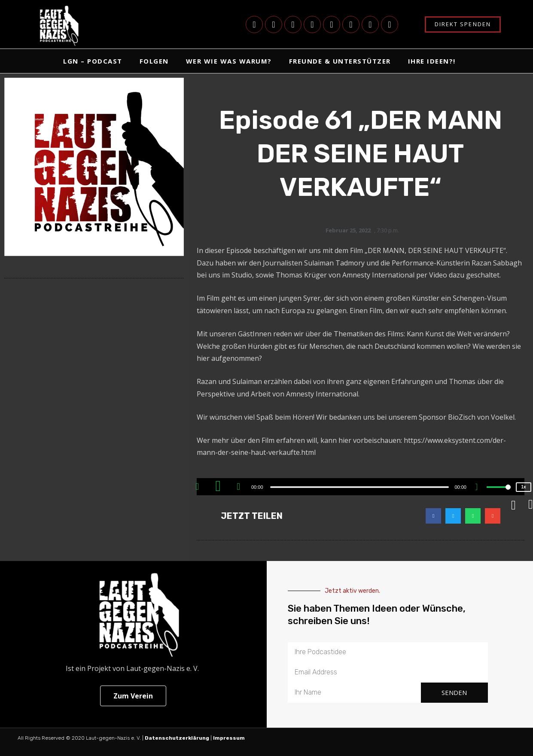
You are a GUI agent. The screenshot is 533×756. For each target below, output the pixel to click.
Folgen (154, 61)
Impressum (230, 738)
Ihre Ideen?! (432, 61)
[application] (361, 487)
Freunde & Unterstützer (340, 61)
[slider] (360, 487)
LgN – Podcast (93, 61)
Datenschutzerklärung (177, 738)
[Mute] (480, 488)
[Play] (219, 487)
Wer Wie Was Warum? (229, 61)
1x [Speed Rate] (523, 487)
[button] (433, 516)
